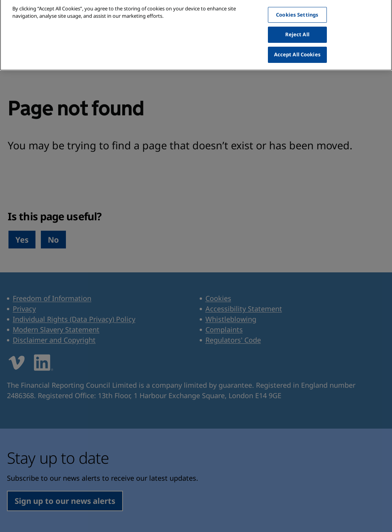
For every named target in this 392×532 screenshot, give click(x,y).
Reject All (297, 29)
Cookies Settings (297, 8)
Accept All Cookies (297, 48)
